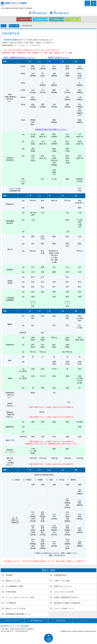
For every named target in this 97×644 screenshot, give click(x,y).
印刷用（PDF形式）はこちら (59, 57)
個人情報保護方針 (37, 621)
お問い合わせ (61, 621)
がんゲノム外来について (64, 608)
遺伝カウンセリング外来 (15, 608)
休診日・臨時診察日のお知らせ (66, 597)
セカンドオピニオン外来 (64, 592)
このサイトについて (12, 621)
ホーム (4, 26)
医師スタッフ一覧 (13, 581)
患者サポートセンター (63, 586)
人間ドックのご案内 (62, 581)
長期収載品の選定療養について (18, 614)
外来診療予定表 (60, 575)
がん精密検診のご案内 (15, 586)
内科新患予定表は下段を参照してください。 (52, 129)
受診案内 (9, 575)
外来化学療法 (11, 592)
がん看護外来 (11, 603)
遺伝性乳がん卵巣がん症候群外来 (67, 603)
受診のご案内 (14, 26)
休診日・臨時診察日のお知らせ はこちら (19, 57)
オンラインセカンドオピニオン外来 (20, 597)
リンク (85, 621)
